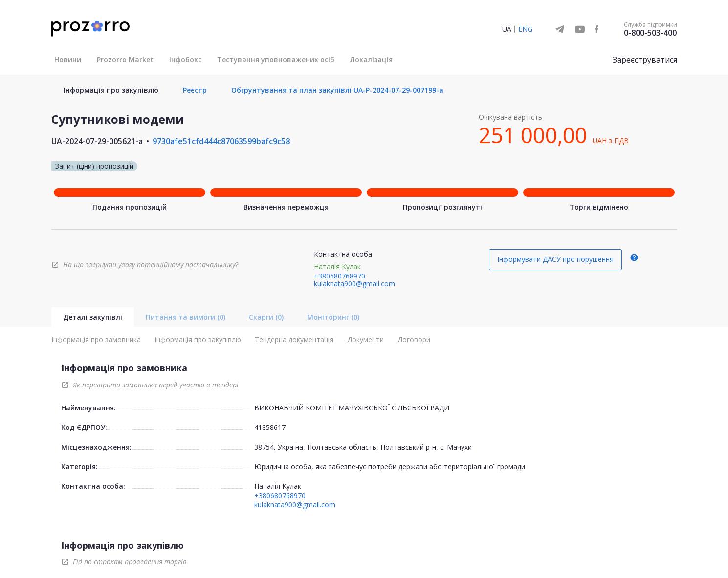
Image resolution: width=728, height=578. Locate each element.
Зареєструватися (645, 60)
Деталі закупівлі (93, 317)
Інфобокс (185, 59)
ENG (525, 29)
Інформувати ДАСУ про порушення (555, 259)
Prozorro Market (125, 59)
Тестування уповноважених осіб (276, 59)
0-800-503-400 (650, 33)
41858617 (270, 427)
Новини (68, 59)
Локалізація (371, 59)
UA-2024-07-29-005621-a (97, 141)
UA (507, 29)
